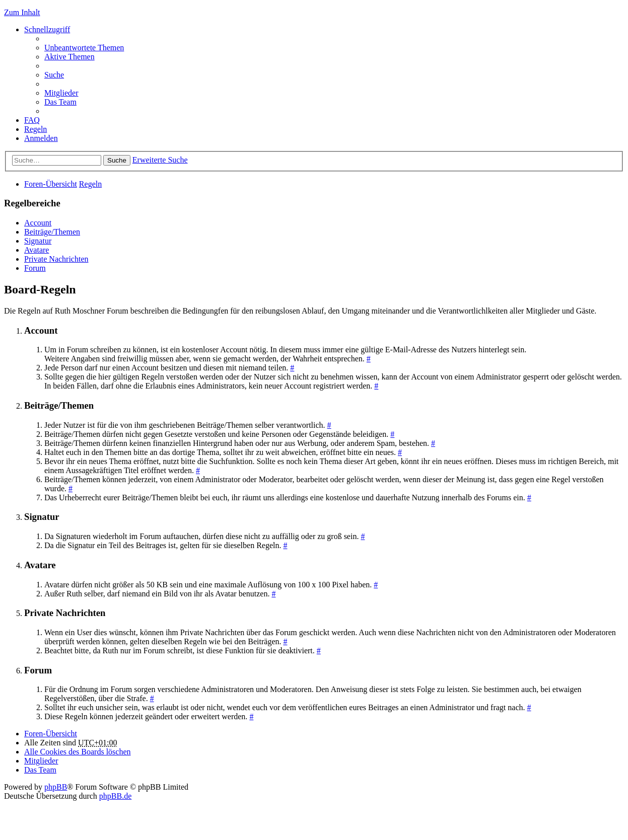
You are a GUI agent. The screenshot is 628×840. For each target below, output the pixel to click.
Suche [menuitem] (54, 75)
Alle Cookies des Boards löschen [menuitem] (78, 752)
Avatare (37, 250)
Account (38, 223)
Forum (35, 268)
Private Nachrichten (56, 259)
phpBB (56, 787)
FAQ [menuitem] (32, 120)
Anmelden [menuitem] (41, 138)
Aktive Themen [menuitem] (69, 57)
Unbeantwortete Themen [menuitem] (84, 48)
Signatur (38, 241)
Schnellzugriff (47, 29)
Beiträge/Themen (52, 232)
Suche (117, 160)
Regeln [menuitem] (36, 129)
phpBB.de (115, 796)
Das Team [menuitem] (60, 102)
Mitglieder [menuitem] (61, 93)
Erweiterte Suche (160, 160)
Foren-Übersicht (51, 184)
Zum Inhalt (22, 12)
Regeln (90, 184)
